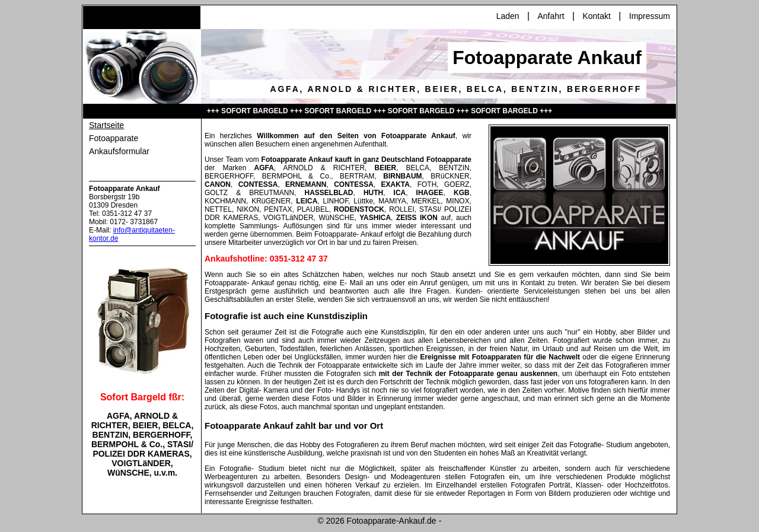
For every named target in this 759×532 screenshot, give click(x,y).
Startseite (106, 125)
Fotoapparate (114, 138)
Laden (508, 16)
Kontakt (596, 16)
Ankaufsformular (119, 151)
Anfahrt (551, 16)
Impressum (650, 16)
